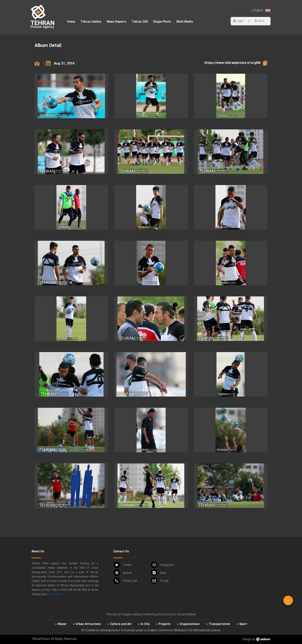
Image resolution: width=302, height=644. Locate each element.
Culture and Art (121, 624)
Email (160, 581)
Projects (165, 624)
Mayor (62, 624)
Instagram (162, 565)
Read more (55, 594)
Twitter (123, 565)
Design (247, 639)
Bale (158, 573)
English (261, 11)
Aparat (122, 573)
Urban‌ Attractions (88, 624)
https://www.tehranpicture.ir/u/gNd (232, 63)
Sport (243, 624)
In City (145, 624)
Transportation (219, 624)
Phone (125, 581)
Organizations (190, 624)
